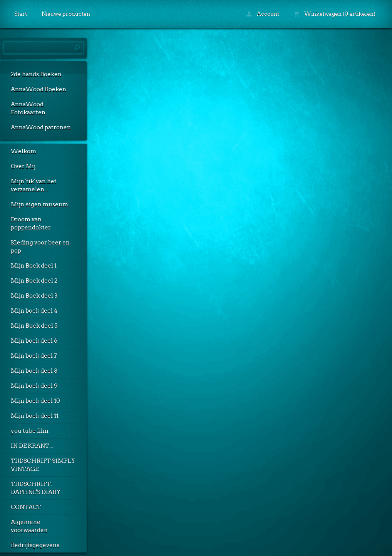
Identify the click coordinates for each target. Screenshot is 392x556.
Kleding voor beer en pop (40, 247)
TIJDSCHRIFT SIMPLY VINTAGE (43, 465)
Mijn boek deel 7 (34, 356)
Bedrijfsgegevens (35, 545)
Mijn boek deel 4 (34, 311)
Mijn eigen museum (39, 204)
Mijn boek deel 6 (34, 341)
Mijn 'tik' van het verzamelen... (34, 185)
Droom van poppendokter (31, 224)
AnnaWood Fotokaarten (28, 108)
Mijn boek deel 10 (35, 401)
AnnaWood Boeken (39, 89)
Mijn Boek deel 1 (34, 266)
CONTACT (26, 507)
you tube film (30, 431)
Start (21, 14)
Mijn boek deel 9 (34, 386)
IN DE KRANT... (32, 446)
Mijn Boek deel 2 (34, 281)
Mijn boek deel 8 (34, 371)
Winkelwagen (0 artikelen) (335, 14)
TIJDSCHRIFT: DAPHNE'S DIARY (36, 488)
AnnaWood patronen (41, 127)
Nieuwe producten (66, 14)
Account (263, 14)
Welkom (23, 151)
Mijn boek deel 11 (35, 416)
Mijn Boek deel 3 (34, 296)
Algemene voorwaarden (29, 526)
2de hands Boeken (36, 74)
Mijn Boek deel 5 (34, 326)
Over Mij (23, 166)
